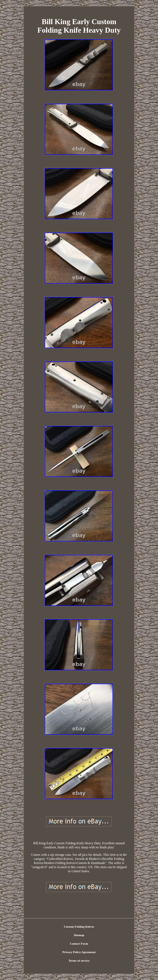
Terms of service (79, 961)
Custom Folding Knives (79, 927)
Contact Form (79, 944)
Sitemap (79, 935)
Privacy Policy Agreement (79, 952)
